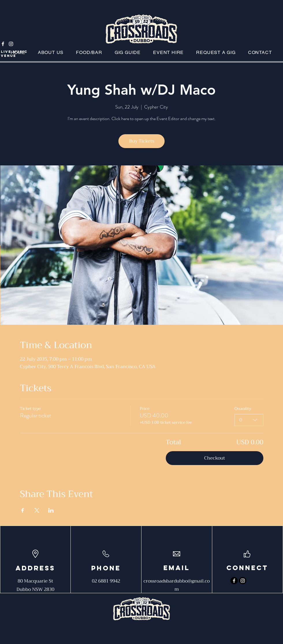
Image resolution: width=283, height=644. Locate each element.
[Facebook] (3, 44)
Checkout (215, 458)
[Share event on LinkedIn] (51, 510)
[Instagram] (11, 44)
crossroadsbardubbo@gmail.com (177, 585)
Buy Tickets (142, 141)
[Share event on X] (37, 510)
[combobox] (249, 420)
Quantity (243, 409)
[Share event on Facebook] (23, 510)
